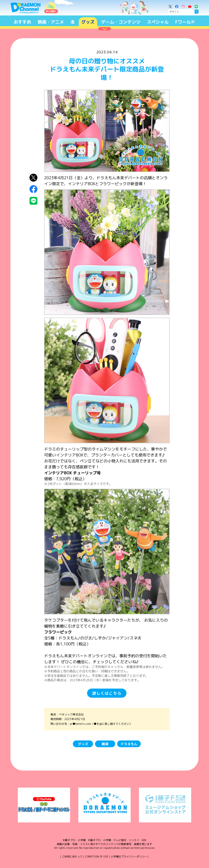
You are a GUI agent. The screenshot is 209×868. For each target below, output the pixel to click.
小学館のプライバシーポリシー (129, 857)
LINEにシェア (33, 201)
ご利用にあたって (72, 857)
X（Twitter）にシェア (33, 178)
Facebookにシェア (33, 189)
